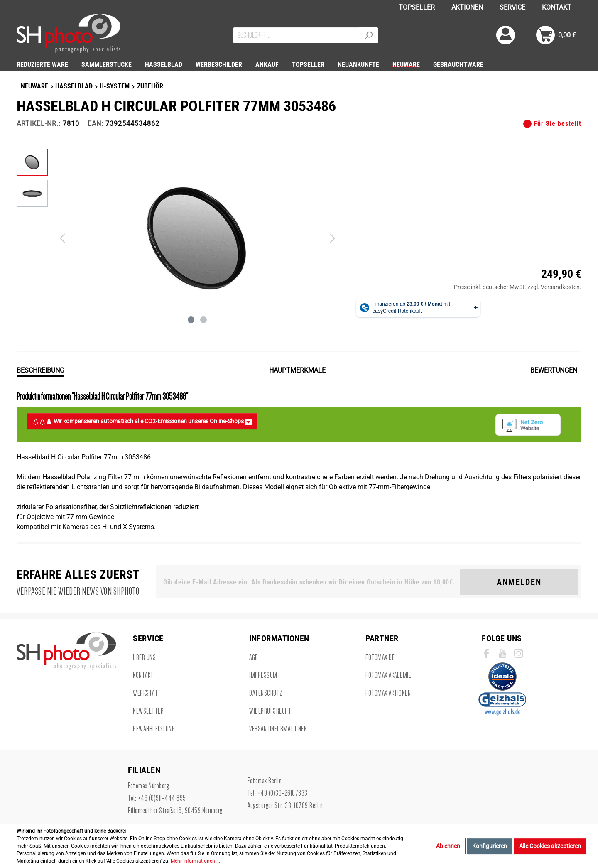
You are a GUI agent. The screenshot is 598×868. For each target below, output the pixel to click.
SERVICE (512, 7)
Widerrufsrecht (270, 711)
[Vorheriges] (62, 238)
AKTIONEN (467, 7)
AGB (254, 657)
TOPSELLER (417, 7)
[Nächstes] (333, 238)
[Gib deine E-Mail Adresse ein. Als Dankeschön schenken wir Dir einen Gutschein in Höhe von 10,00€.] (310, 582)
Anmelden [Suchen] (519, 582)
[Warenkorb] (556, 35)
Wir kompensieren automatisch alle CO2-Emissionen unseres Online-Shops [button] (142, 421)
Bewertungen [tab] (554, 370)
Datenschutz (266, 693)
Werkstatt (147, 693)
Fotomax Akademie (388, 675)
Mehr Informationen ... (195, 861)
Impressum (263, 675)
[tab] (40, 370)
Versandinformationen (278, 729)
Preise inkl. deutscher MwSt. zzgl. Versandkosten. (518, 287)
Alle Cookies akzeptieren (550, 846)
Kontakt (143, 675)
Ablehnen (448, 846)
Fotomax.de (380, 657)
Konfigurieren (490, 846)
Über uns (144, 657)
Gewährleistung (154, 729)
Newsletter (148, 711)
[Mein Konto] (506, 35)
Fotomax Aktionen (388, 693)
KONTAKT (557, 7)
